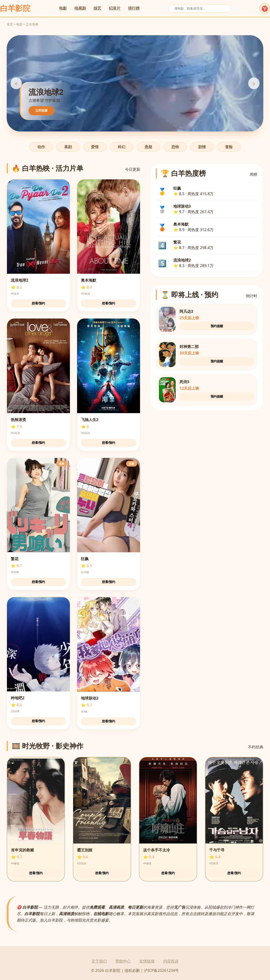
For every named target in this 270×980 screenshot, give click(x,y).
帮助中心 (123, 961)
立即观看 (41, 111)
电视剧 (80, 8)
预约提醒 (217, 326)
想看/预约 (39, 303)
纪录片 (115, 8)
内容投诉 (171, 961)
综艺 (97, 8)
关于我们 (99, 961)
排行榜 (134, 8)
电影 (63, 8)
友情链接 (147, 961)
